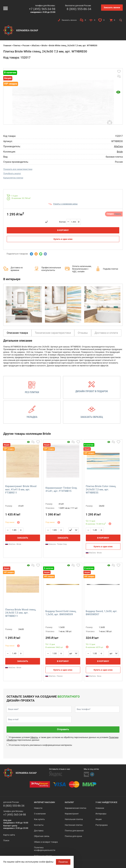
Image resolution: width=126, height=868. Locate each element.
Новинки (100, 808)
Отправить (63, 729)
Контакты (39, 825)
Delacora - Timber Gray (56, 544)
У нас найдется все (106, 802)
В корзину (63, 230)
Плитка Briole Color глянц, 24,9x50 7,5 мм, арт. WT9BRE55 (101, 490)
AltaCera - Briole (13, 544)
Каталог (69, 802)
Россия (26, 45)
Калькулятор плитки (13, 178)
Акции (99, 819)
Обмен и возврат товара (46, 842)
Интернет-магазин (44, 802)
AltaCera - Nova (94, 676)
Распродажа (101, 825)
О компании (40, 814)
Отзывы (83, 333)
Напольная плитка (74, 819)
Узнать (118, 214)
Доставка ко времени (17, 269)
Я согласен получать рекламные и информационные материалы (41, 745)
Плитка (17, 45)
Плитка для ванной (74, 831)
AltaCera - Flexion (54, 676)
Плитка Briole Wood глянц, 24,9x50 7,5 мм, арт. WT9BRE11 (21, 613)
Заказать (23, 538)
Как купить (39, 819)
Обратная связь (42, 836)
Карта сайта (9, 835)
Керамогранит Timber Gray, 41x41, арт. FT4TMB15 (61, 490)
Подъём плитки (110, 269)
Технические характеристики (53, 333)
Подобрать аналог (12, 173)
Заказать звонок (112, 7)
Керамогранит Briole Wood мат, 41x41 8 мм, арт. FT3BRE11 (21, 490)
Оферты (34, 737)
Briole (44, 45)
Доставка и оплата (106, 333)
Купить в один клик (63, 239)
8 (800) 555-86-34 (79, 9)
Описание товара (17, 333)
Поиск (6, 840)
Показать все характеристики (18, 169)
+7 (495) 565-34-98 (42, 9)
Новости (38, 808)
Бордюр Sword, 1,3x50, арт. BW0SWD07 (102, 613)
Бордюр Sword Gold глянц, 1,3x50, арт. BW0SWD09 (61, 613)
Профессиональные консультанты (51, 269)
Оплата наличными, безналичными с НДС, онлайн (82, 269)
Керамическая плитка (76, 808)
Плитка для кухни (73, 836)
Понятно (63, 862)
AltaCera (36, 45)
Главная (7, 45)
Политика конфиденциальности (45, 849)
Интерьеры (101, 814)
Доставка (39, 831)
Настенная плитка (74, 825)
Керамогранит (72, 814)
